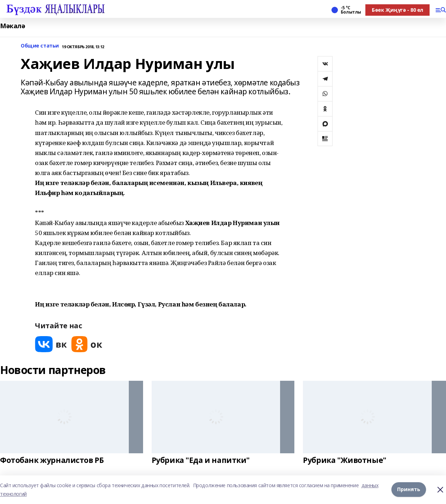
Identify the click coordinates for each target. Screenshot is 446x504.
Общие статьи (40, 46)
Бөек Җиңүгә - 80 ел (397, 10)
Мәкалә (12, 26)
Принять (409, 490)
